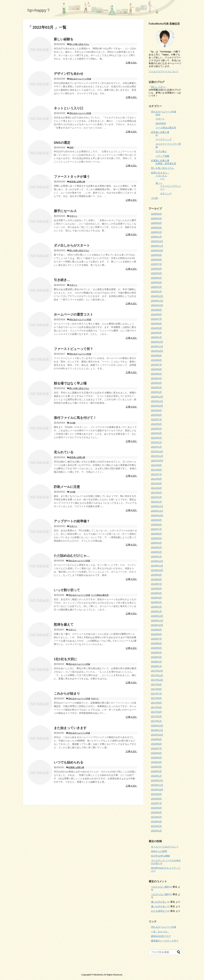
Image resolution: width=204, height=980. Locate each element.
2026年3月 (156, 228)
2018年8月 (156, 634)
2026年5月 (156, 218)
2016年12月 (157, 726)
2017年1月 (156, 721)
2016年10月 (157, 735)
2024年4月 (156, 333)
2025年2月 (156, 287)
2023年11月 (157, 346)
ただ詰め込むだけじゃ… (72, 556)
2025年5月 (156, 273)
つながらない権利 (160, 887)
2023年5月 (156, 374)
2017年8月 (156, 689)
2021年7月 (156, 474)
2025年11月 (157, 246)
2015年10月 (157, 790)
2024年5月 (156, 328)
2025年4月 (156, 278)
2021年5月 (156, 483)
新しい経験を (64, 39)
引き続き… (62, 280)
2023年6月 (156, 369)
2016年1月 (156, 776)
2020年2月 (156, 552)
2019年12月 (157, 561)
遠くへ (159, 183)
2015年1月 (156, 831)
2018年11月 (157, 621)
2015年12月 (157, 780)
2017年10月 (157, 680)
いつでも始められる (69, 762)
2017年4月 (156, 707)
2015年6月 (156, 808)
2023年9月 (156, 356)
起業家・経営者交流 (166, 163)
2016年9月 (156, 739)
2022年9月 (156, 410)
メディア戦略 (162, 156)
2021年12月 (157, 451)
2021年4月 (156, 488)
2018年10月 (157, 625)
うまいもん (161, 176)
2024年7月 (156, 319)
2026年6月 (156, 214)
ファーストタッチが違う (72, 177)
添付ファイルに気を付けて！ (75, 418)
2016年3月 (156, 767)
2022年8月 (156, 415)
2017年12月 (157, 671)
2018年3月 (156, 657)
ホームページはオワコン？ (165, 847)
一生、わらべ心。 (160, 932)
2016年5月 (156, 758)
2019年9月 (156, 575)
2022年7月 (156, 420)
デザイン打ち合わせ (69, 74)
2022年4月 (156, 433)
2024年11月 (157, 301)
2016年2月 (156, 771)
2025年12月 (157, 241)
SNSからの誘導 (159, 851)
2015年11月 (157, 785)
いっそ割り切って (67, 590)
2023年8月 (156, 360)
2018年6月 (156, 643)
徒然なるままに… (160, 173)
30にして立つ (158, 87)
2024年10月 (157, 305)
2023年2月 (156, 388)
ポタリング (166, 194)
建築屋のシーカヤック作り (165, 941)
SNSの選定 (62, 143)
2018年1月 (156, 666)
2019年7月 (156, 584)
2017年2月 (156, 716)
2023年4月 (156, 378)
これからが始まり (67, 693)
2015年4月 (156, 817)
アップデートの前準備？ (72, 521)
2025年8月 (156, 260)
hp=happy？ (39, 10)
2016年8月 (156, 744)
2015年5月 (156, 812)
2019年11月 (157, 566)
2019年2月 (156, 607)
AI (157, 135)
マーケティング (164, 139)
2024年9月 (156, 310)
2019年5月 (156, 593)
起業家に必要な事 (76, 767)
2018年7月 (156, 639)
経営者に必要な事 (77, 182)
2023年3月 (156, 383)
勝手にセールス (65, 211)
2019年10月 (157, 570)
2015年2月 (156, 826)
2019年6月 (156, 589)
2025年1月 (156, 292)
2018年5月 (156, 648)
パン (162, 179)
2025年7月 (156, 264)
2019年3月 (156, 602)
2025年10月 (157, 250)
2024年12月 (157, 296)
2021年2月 (156, 497)
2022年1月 (156, 447)
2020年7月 (156, 529)
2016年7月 (156, 748)
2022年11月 (157, 401)
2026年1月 (156, 237)
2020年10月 (157, 515)
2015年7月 (156, 803)
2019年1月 (156, 611)
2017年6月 (156, 698)
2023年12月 (157, 342)
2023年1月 (156, 392)
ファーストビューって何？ (73, 349)
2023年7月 (156, 365)
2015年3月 (156, 822)
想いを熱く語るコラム (79, 44)
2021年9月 (156, 465)
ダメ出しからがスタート (72, 245)
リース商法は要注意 (100, 595)
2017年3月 (156, 712)
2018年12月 (157, 616)
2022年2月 (156, 442)
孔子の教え (161, 151)
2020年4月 (156, 543)
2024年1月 (156, 337)
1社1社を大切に (65, 659)
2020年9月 (156, 520)
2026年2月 (156, 232)
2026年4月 (156, 223)
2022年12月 (157, 397)
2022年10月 (157, 406)
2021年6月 (156, 479)
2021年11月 (157, 456)
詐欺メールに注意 (67, 487)
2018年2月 (156, 662)
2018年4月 (156, 653)
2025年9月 (156, 255)
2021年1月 (156, 502)
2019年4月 (156, 598)
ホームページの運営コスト (73, 314)
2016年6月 (156, 753)
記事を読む (132, 63)
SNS (71, 148)
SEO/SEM (161, 123)
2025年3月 (156, 282)
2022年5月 (156, 429)
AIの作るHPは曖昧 (161, 856)
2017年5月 (156, 703)
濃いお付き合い (159, 902)
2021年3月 (156, 493)
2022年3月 (156, 438)
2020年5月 (156, 538)
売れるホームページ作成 (80, 79)
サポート (73, 216)
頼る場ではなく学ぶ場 (70, 383)
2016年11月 (157, 730)
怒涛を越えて (64, 624)
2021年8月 (156, 470)
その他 (72, 423)
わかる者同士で (159, 911)
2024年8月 (156, 314)
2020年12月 (157, 506)
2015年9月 (156, 794)
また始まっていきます (70, 728)
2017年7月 (156, 694)
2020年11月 (157, 511)
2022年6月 (156, 424)
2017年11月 (157, 675)
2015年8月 (156, 799)
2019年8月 (156, 579)
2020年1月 (156, 557)
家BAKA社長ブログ (161, 936)
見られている (64, 452)
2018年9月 (156, 630)
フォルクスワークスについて (164, 71)
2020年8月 (156, 525)
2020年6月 (156, 534)
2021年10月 (157, 461)
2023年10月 (157, 351)
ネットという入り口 (69, 108)
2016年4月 (156, 762)
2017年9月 (156, 684)
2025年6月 (156, 269)
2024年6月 (156, 324)
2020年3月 (156, 547)
